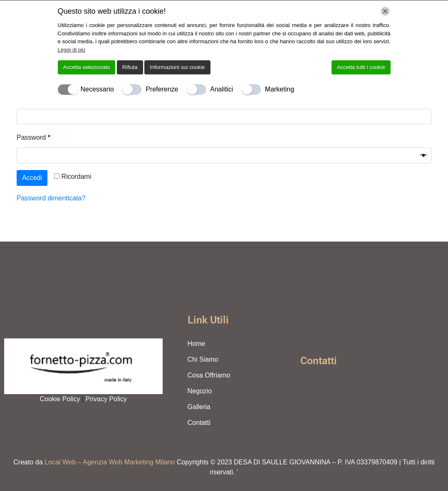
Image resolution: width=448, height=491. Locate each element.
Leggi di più (72, 50)
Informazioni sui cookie (177, 67)
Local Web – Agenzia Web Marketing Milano (111, 462)
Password (47, 136)
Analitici (222, 89)
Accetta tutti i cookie (361, 67)
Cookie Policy (61, 399)
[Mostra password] (423, 155)
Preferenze (162, 89)
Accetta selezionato (87, 67)
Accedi (32, 178)
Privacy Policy (106, 399)
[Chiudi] (385, 11)
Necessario (97, 89)
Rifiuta (130, 67)
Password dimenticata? (51, 198)
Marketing (280, 89)
